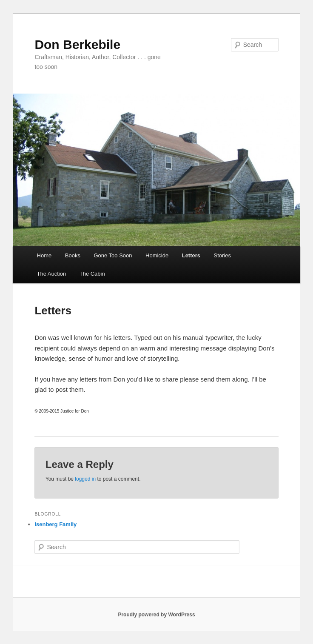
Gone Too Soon (113, 255)
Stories (222, 255)
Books (73, 255)
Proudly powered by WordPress (156, 615)
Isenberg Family (55, 524)
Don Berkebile (77, 44)
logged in (85, 479)
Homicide (157, 255)
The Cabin (92, 274)
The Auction (52, 274)
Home (44, 255)
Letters (191, 255)
